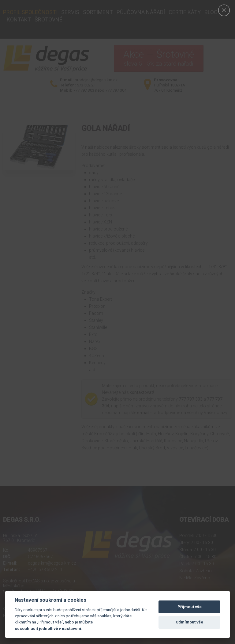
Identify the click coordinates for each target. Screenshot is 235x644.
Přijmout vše (190, 607)
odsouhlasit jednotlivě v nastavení (48, 628)
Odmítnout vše (189, 622)
